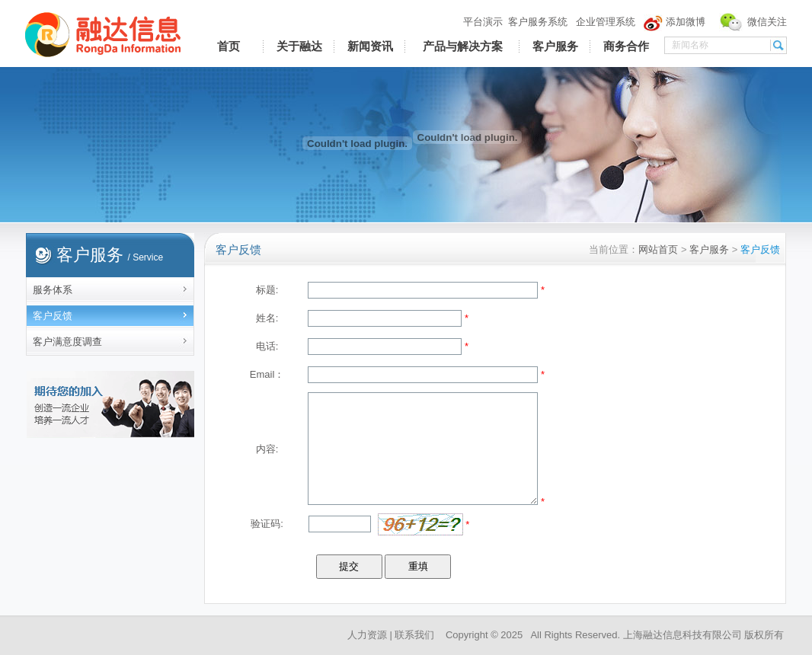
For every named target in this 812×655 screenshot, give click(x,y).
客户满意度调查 (67, 342)
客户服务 (555, 46)
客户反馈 (53, 316)
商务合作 (626, 46)
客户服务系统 (538, 22)
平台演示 (483, 22)
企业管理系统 (606, 22)
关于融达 (299, 46)
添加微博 (686, 22)
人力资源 (367, 635)
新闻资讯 (370, 46)
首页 (229, 46)
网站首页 (658, 249)
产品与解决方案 (463, 46)
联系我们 (414, 635)
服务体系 (53, 290)
